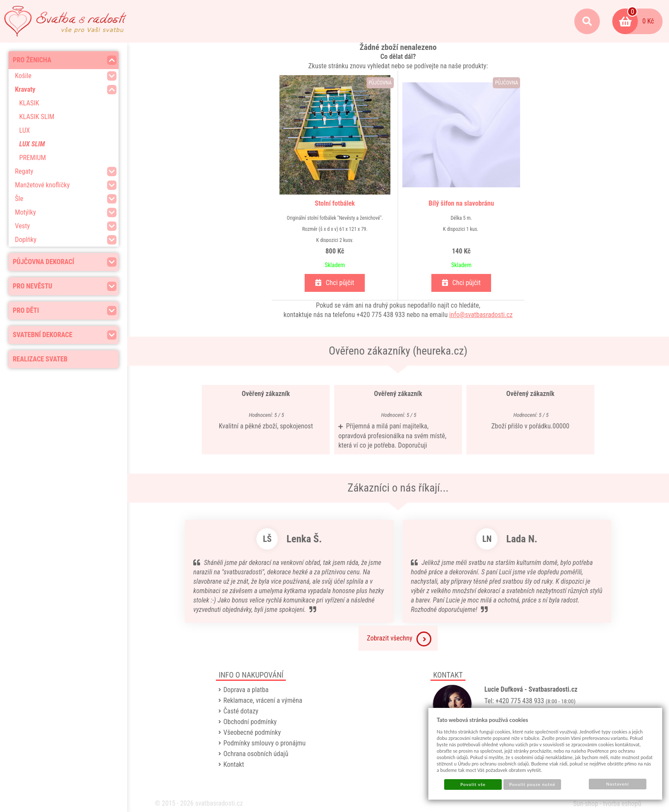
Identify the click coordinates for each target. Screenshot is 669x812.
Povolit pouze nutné (532, 784)
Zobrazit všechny (399, 639)
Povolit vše (473, 784)
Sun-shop (586, 804)
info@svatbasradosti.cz (481, 315)
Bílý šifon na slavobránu (461, 203)
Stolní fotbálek (335, 203)
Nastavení (618, 784)
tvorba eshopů (622, 804)
